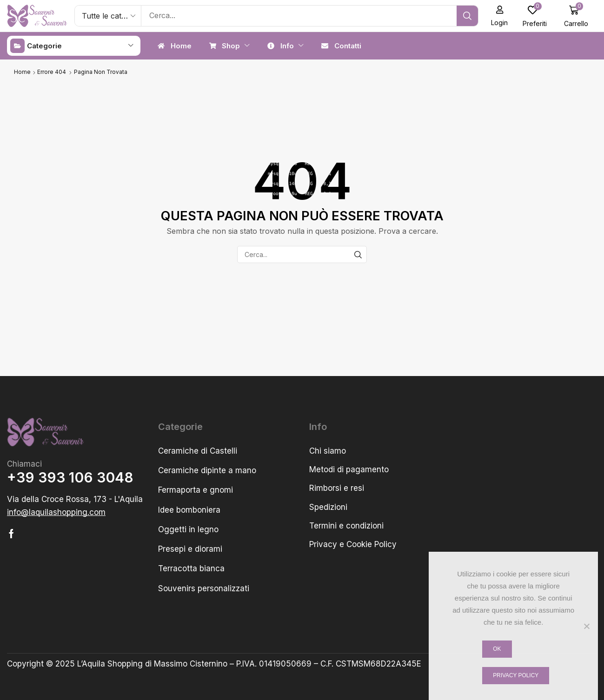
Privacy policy (516, 675)
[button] (502, 16)
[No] (586, 626)
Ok (497, 649)
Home (22, 71)
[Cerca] (470, 16)
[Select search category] (108, 16)
